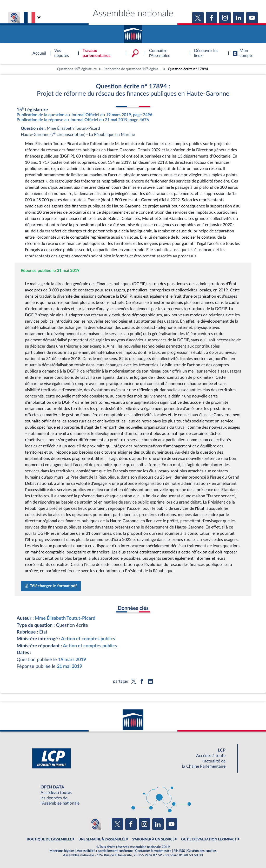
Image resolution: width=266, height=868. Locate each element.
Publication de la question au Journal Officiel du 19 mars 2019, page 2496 (84, 115)
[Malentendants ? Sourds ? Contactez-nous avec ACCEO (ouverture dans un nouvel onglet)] (95, 824)
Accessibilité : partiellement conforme (105, 851)
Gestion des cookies (202, 851)
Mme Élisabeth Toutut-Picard (65, 618)
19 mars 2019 (72, 660)
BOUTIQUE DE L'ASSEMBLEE (49, 839)
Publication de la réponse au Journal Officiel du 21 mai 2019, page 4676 (83, 120)
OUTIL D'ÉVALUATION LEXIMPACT (209, 839)
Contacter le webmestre (153, 851)
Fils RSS (179, 851)
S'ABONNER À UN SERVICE (153, 839)
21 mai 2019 (69, 666)
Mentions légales (62, 851)
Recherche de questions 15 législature (133, 68)
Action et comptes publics (88, 639)
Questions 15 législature (77, 68)
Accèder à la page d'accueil (133, 32)
